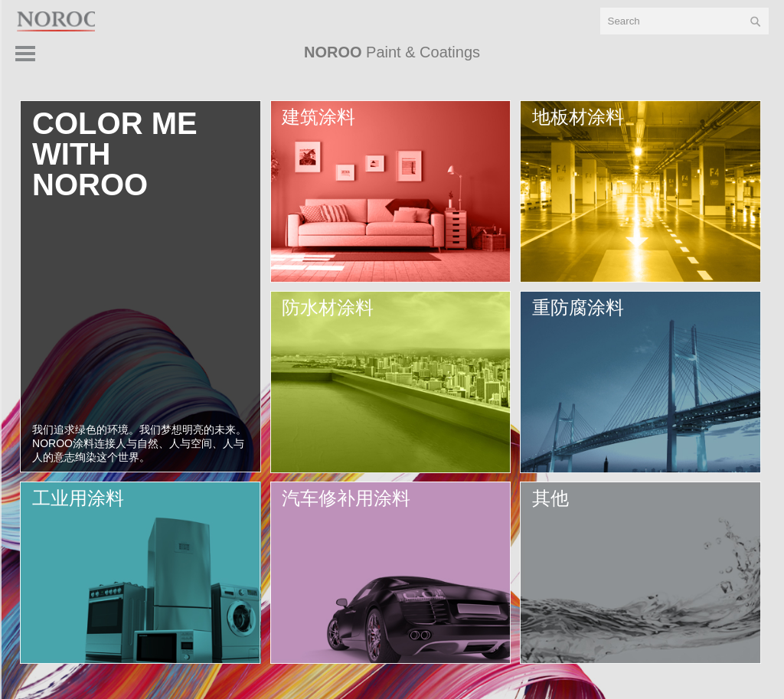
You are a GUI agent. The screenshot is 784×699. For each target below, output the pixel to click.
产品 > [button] (734, 57)
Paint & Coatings (392, 52)
